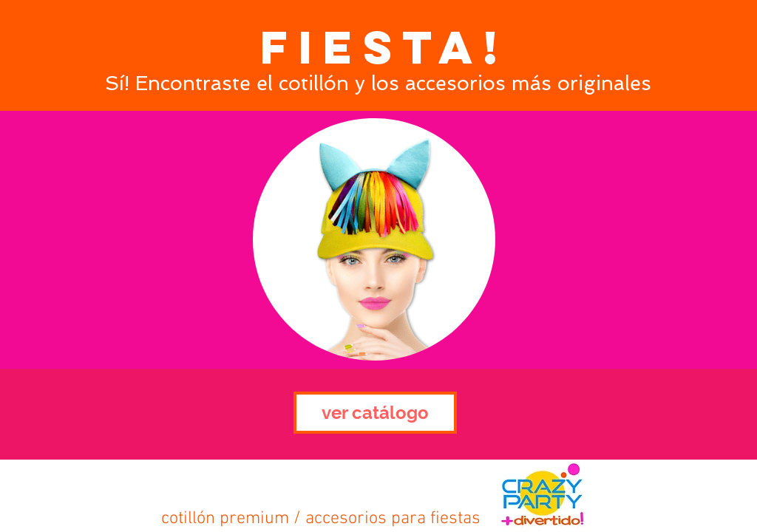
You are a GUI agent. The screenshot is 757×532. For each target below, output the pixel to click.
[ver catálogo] (375, 413)
